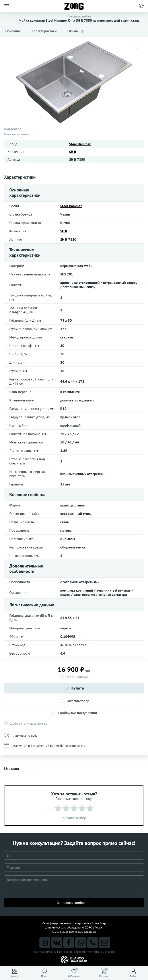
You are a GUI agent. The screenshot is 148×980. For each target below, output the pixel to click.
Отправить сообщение (74, 903)
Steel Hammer (80, 144)
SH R (73, 152)
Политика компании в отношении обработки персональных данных (74, 952)
